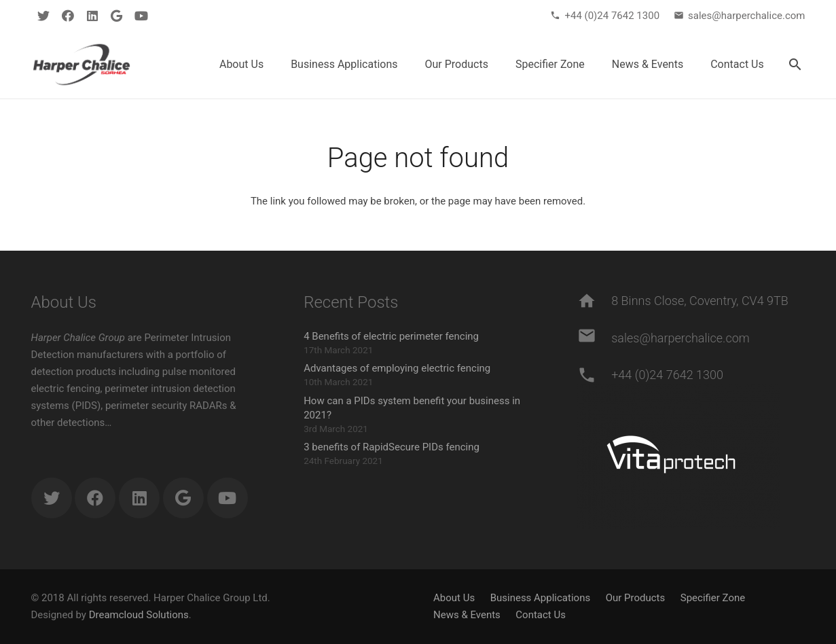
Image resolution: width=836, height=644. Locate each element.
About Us (454, 598)
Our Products (636, 598)
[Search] (796, 65)
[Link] (81, 65)
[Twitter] (43, 16)
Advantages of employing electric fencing (397, 368)
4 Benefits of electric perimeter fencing (391, 336)
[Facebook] (68, 16)
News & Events (467, 615)
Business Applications (541, 598)
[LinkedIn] (92, 16)
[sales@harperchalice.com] (594, 338)
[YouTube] (141, 16)
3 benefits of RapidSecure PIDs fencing (392, 447)
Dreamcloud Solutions (139, 615)
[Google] (117, 16)
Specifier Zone (713, 598)
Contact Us (541, 615)
